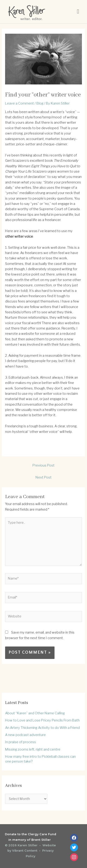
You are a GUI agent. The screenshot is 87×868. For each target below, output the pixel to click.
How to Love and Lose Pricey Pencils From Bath (42, 720)
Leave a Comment (19, 103)
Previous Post (43, 465)
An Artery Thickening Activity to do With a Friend (42, 728)
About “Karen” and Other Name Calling (35, 713)
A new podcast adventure (25, 735)
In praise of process (21, 742)
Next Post (43, 477)
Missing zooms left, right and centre (33, 749)
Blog (40, 103)
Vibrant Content (25, 851)
